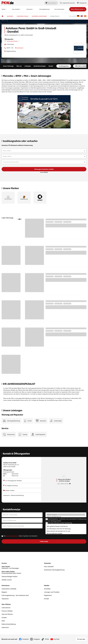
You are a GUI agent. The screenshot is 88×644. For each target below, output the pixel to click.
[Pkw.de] (2, 16)
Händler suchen (7, 580)
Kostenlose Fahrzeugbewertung (54, 570)
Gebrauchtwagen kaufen (9, 577)
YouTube (57, 639)
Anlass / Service (66, 515)
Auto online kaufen (59, 9)
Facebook (25, 639)
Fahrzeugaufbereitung (66, 517)
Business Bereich (51, 3)
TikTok (47, 639)
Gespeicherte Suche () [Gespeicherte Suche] (67, 3)
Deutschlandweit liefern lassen (23, 572)
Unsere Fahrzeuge (8, 66)
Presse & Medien (7, 611)
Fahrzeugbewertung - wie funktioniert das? (15, 595)
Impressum (5, 627)
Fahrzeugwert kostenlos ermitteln (44, 169)
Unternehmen (6, 608)
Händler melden (9, 490)
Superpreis (5, 599)
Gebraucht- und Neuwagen (23, 567)
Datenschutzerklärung (12, 536)
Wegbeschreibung (11, 51)
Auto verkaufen (49, 567)
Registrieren (48, 595)
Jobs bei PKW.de (7, 614)
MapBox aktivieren (65, 484)
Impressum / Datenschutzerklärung (14, 495)
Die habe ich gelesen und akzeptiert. (21, 536)
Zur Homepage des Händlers (13, 481)
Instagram (37, 639)
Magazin (4, 592)
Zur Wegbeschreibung (10, 485)
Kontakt (51, 66)
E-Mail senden (10, 44)
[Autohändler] (10, 16)
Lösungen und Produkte (52, 592)
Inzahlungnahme (64, 66)
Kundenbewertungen (40, 66)
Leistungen (28, 66)
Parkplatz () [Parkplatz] (82, 3)
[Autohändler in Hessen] (22, 16)
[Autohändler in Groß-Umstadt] (39, 16)
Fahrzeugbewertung (44, 9)
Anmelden (47, 589)
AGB (3, 621)
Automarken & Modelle (9, 589)
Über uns (19, 66)
